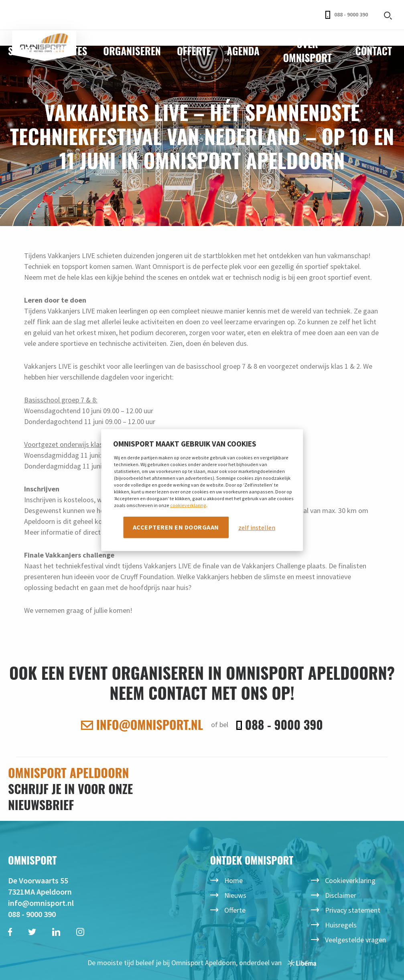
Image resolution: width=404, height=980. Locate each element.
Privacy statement (353, 910)
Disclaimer (341, 895)
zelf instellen (257, 527)
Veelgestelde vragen (355, 940)
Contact (374, 51)
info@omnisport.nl (142, 725)
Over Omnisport (307, 51)
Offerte (194, 51)
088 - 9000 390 (347, 15)
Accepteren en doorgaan (176, 527)
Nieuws (235, 895)
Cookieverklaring (350, 880)
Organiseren (132, 51)
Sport (22, 51)
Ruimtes (69, 51)
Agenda (243, 51)
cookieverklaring (188, 505)
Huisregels (341, 925)
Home (233, 880)
